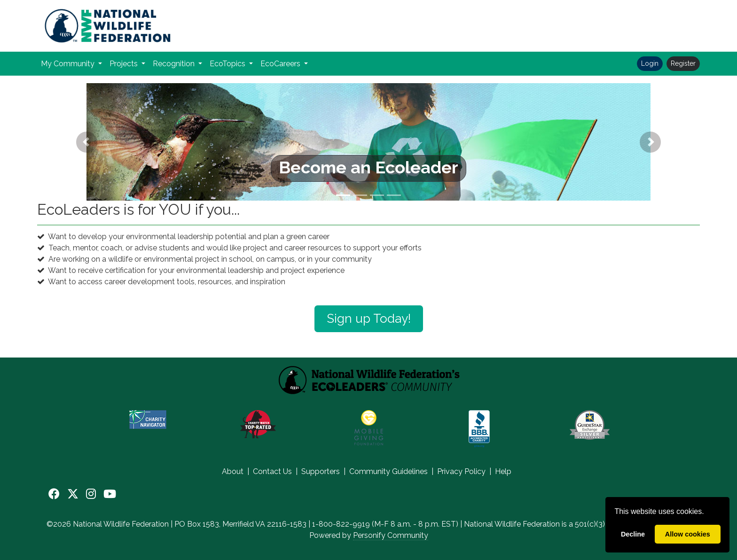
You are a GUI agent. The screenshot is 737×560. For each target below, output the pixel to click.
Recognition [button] (175, 64)
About (233, 471)
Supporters (321, 471)
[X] (73, 494)
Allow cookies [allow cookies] (688, 534)
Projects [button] (125, 64)
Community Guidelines (388, 471)
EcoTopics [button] (228, 64)
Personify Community (391, 535)
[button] (87, 142)
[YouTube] (110, 494)
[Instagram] (91, 494)
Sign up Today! (369, 319)
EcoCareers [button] (281, 64)
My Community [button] (69, 64)
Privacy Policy (461, 471)
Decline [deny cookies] (633, 534)
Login (650, 63)
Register (683, 63)
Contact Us (272, 471)
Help (503, 471)
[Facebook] (54, 494)
